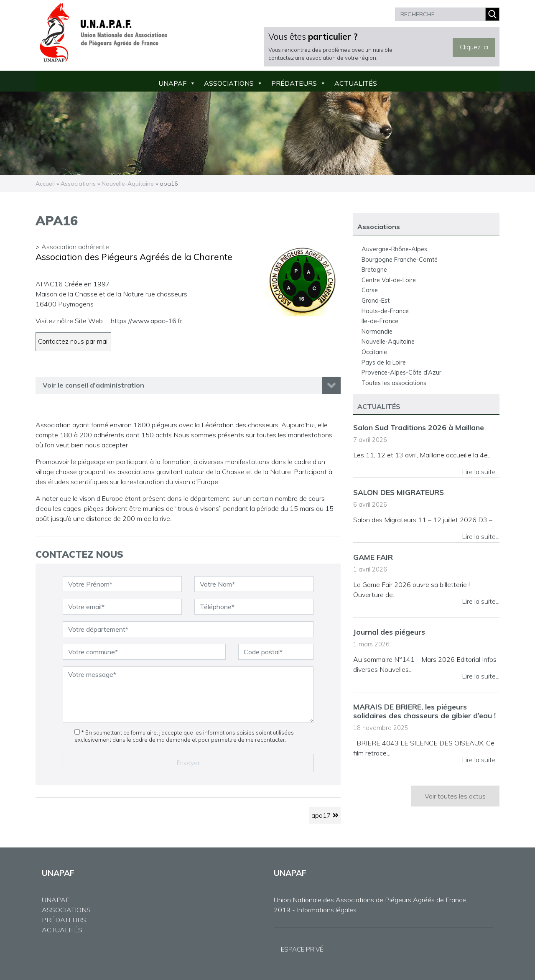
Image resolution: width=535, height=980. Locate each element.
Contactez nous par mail (73, 341)
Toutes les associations (394, 383)
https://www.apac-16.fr (146, 321)
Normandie (377, 332)
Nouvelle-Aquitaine (128, 184)
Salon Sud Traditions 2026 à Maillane (419, 427)
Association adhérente (75, 247)
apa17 (325, 815)
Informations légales (327, 910)
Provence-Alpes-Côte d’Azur (401, 373)
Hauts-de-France (385, 311)
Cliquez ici (474, 47)
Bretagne (374, 270)
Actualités (356, 83)
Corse (370, 290)
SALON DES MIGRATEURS (399, 492)
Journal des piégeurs (389, 632)
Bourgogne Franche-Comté (400, 260)
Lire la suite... (481, 472)
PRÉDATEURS (64, 920)
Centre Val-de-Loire (389, 280)
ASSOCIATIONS (66, 910)
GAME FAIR (373, 557)
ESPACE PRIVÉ (302, 949)
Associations (229, 83)
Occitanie (374, 352)
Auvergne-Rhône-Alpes (394, 249)
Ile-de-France (380, 321)
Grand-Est (376, 301)
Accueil (45, 184)
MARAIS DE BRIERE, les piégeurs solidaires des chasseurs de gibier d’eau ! (424, 711)
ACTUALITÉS (62, 930)
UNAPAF (172, 83)
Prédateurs (294, 83)
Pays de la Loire (384, 362)
